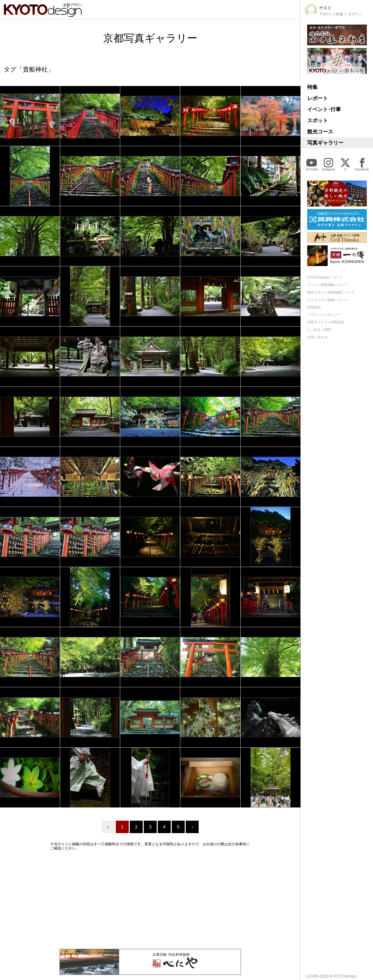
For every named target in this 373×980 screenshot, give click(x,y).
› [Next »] (192, 827)
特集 (312, 87)
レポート (318, 98)
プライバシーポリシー (324, 315)
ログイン (355, 14)
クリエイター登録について (327, 300)
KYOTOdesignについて (325, 277)
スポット (318, 120)
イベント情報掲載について (327, 285)
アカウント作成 (331, 14)
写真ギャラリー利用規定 (326, 322)
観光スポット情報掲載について (331, 292)
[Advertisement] (150, 900)
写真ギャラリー (325, 143)
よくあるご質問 (319, 330)
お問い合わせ (317, 337)
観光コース (320, 132)
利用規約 (314, 307)
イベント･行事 (324, 109)
